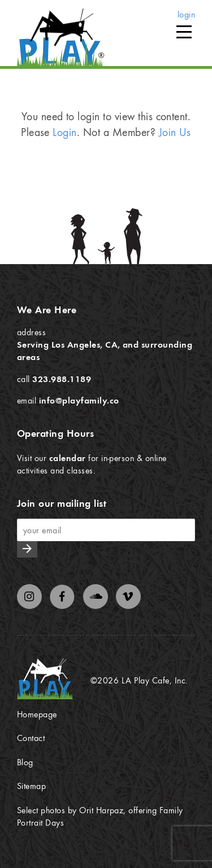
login (186, 14)
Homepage (37, 714)
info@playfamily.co (79, 400)
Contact (31, 738)
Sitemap (31, 786)
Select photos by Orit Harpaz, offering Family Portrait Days (100, 816)
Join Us (175, 132)
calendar (68, 458)
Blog (25, 762)
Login (64, 132)
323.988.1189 (62, 379)
